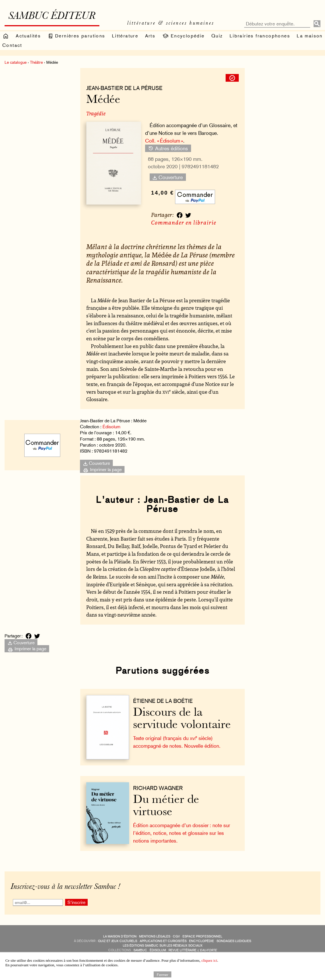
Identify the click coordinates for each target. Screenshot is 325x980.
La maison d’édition (120, 936)
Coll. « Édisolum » (164, 141)
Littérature (125, 36)
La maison (310, 36)
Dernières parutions (77, 36)
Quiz (217, 36)
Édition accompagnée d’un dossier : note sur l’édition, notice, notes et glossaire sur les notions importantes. (182, 833)
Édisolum (111, 427)
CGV (176, 936)
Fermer (162, 974)
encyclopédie (201, 941)
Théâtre (36, 62)
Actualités (28, 36)
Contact (12, 45)
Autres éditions (168, 148)
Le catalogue (16, 62)
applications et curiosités (163, 941)
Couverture (168, 177)
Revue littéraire (193, 950)
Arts (150, 36)
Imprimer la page (102, 469)
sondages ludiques (234, 941)
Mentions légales (155, 936)
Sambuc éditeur (52, 17)
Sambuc (140, 950)
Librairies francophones (260, 36)
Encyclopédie (183, 36)
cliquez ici (209, 960)
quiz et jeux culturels (118, 941)
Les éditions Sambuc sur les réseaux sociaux (163, 946)
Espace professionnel (202, 936)
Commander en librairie (184, 222)
